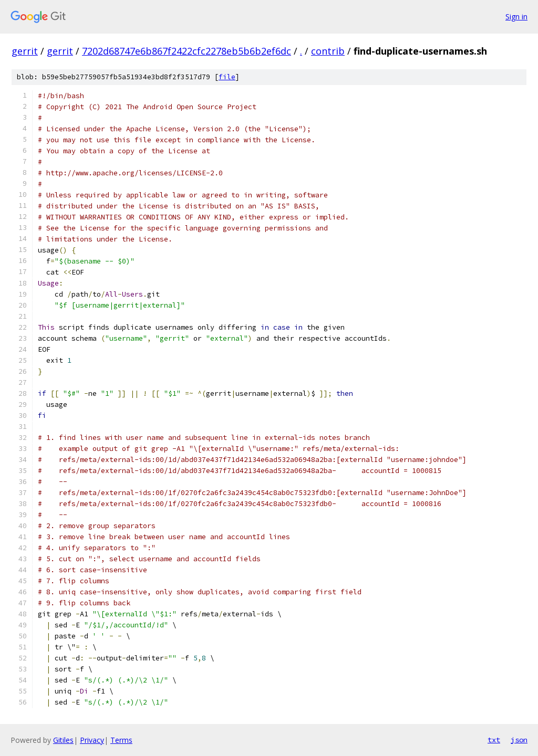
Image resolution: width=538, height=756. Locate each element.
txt (494, 740)
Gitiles (63, 740)
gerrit (25, 51)
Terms (121, 740)
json (519, 740)
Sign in (516, 17)
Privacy (92, 740)
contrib (328, 51)
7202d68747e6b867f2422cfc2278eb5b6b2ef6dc (187, 51)
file (227, 77)
